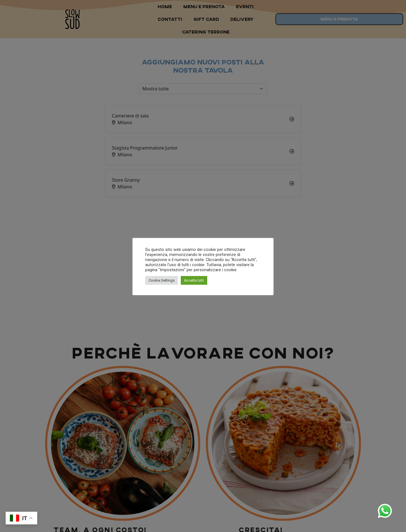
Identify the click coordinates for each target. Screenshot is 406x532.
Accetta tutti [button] (194, 280)
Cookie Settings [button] (162, 280)
